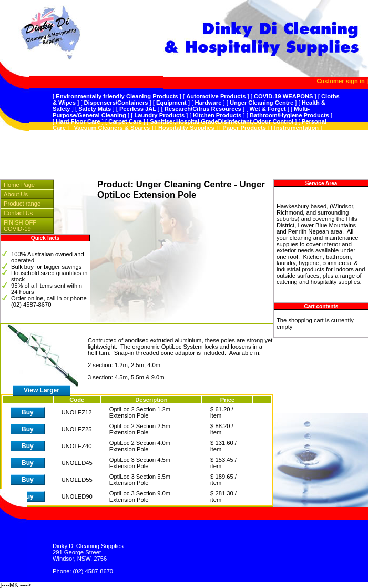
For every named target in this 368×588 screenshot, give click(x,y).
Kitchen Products (217, 115)
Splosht (121, 134)
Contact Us (18, 213)
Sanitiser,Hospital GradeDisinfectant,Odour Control (222, 121)
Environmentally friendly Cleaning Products (117, 96)
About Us (16, 194)
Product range (22, 204)
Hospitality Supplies (186, 128)
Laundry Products (159, 115)
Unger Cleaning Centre (262, 103)
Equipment (171, 103)
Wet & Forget (267, 109)
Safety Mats (95, 109)
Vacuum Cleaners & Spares (112, 128)
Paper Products (244, 128)
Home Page (19, 185)
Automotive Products (216, 96)
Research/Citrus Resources (203, 109)
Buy (28, 412)
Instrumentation (297, 128)
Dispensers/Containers (116, 103)
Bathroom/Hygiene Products (289, 115)
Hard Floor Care (78, 121)
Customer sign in (340, 81)
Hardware (208, 103)
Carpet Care (125, 121)
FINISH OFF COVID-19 (20, 226)
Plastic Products (79, 134)
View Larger (42, 390)
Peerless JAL (138, 109)
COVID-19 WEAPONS (284, 96)
